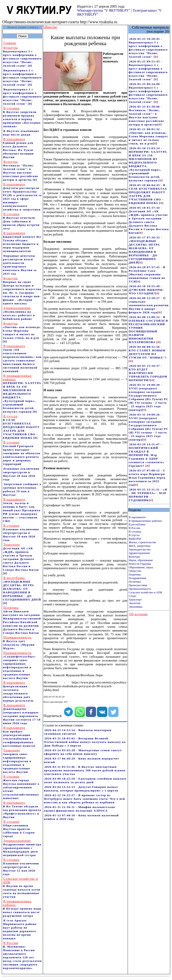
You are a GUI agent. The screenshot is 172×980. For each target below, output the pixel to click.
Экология (135, 603)
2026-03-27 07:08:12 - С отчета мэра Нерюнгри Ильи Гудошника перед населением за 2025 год (147, 478)
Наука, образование (141, 560)
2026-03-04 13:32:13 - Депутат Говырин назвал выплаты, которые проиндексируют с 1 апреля (81, 789)
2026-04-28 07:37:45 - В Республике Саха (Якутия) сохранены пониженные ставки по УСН (147, 274)
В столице (135, 531)
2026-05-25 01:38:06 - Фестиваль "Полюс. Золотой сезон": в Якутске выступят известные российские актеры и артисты (146, 116)
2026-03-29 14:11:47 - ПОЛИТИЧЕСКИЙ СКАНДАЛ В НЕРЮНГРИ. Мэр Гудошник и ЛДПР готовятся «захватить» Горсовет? (147, 455)
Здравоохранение (139, 553)
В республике (137, 524)
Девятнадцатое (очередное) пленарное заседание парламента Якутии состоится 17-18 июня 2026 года (22, 714)
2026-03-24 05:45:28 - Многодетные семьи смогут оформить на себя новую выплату (83, 752)
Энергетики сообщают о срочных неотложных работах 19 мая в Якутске (22, 489)
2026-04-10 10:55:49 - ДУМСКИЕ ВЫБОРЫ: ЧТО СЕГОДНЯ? (146, 290)
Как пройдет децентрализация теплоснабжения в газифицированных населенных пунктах (19, 737)
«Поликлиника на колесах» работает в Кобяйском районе (19, 313)
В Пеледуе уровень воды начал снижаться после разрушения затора (22, 909)
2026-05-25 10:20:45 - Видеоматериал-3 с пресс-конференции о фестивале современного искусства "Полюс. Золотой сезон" (148, 48)
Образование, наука (141, 567)
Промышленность (140, 589)
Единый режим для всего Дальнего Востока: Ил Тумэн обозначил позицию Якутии (18, 148)
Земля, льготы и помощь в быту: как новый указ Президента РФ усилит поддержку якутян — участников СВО (22, 510)
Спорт (133, 596)
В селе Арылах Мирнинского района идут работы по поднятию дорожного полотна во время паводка (20, 929)
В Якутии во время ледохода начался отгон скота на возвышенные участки (21, 888)
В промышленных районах (145, 521)
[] (156, 57)
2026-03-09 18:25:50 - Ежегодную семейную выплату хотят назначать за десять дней (85, 780)
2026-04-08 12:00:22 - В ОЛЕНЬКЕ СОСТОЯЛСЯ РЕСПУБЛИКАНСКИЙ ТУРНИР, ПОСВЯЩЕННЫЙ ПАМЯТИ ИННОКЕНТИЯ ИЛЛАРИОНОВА (148, 330)
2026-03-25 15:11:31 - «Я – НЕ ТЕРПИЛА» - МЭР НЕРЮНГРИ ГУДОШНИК (148, 495)
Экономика (136, 607)
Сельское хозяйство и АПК (146, 592)
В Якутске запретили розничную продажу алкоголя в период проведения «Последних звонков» (22, 117)
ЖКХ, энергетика (140, 546)
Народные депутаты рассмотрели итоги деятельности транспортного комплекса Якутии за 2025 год (20, 265)
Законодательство (140, 549)
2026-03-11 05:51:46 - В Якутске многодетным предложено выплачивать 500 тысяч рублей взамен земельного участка (85, 770)
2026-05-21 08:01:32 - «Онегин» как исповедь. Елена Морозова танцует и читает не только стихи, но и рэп (148, 136)
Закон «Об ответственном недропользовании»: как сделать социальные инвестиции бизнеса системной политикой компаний (22, 359)
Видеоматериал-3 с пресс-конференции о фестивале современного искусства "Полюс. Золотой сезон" (22, 57)
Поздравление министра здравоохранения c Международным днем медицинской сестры (22, 848)
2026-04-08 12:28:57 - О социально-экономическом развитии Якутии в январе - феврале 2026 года (149, 305)
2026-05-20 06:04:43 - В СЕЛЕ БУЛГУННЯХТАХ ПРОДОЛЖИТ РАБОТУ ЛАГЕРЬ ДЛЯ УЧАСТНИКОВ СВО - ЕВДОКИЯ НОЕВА (148, 194)
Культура (134, 557)
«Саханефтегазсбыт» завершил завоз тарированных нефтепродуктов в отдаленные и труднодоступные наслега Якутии (19, 665)
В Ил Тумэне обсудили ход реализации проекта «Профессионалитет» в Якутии (22, 810)
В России (134, 528)
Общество (135, 571)
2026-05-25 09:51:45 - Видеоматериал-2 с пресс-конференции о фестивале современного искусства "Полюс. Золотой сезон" (148, 70)
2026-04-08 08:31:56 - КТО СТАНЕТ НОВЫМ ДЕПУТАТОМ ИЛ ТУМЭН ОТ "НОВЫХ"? (148, 352)
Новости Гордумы (140, 564)
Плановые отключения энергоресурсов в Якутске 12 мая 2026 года (21, 867)
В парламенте (137, 517)
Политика (135, 582)
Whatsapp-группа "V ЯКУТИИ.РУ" (104, 10)
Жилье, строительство (143, 542)
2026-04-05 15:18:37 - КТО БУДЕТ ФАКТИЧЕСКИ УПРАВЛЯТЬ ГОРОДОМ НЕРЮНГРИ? (148, 373)
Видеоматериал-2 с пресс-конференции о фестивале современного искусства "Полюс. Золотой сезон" (22, 77)
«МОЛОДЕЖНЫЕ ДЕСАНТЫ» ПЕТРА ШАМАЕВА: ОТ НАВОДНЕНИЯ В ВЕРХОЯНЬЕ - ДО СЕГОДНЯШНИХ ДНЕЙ (22, 589)
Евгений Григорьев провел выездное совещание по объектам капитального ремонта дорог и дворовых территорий (22, 453)
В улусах (134, 535)
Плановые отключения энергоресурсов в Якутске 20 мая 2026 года (21, 474)
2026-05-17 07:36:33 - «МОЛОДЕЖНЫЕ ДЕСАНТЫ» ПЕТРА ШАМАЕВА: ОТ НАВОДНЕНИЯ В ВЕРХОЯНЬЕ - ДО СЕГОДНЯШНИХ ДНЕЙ (145, 250)
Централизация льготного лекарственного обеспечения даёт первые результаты (18, 692)
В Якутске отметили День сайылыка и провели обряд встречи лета (21, 221)
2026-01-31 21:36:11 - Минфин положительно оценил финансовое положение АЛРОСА (79, 809)
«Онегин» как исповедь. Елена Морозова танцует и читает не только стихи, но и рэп (22, 331)
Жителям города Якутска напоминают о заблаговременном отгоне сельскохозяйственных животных (21, 787)
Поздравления (138, 578)
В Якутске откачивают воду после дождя (21, 133)
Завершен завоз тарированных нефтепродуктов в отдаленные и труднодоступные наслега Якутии (17, 761)
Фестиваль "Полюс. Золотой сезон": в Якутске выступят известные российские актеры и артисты (21, 171)
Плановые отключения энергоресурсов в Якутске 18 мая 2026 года (21, 533)
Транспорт (135, 599)
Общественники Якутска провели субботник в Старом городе (19, 829)
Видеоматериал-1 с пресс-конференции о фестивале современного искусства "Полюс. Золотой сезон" (22, 97)
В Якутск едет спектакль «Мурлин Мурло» (19, 643)
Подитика (135, 574)
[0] (30, 66)
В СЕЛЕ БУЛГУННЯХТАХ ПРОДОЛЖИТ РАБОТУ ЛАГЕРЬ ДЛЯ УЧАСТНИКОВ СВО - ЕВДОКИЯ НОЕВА (21, 427)
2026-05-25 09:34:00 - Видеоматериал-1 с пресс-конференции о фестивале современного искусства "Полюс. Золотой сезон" (148, 93)
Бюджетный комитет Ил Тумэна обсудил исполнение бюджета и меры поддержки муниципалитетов (22, 242)
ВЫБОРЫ (135, 539)
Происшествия (138, 585)
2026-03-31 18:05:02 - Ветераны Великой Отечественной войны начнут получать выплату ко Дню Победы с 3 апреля (85, 742)
